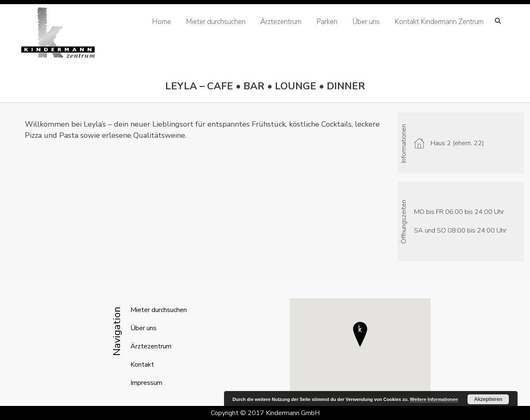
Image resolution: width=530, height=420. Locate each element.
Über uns (366, 22)
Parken (327, 22)
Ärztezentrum (281, 22)
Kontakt (142, 365)
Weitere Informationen (434, 399)
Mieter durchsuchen (216, 22)
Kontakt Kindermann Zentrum (439, 22)
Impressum (146, 383)
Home (161, 22)
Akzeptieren (488, 399)
